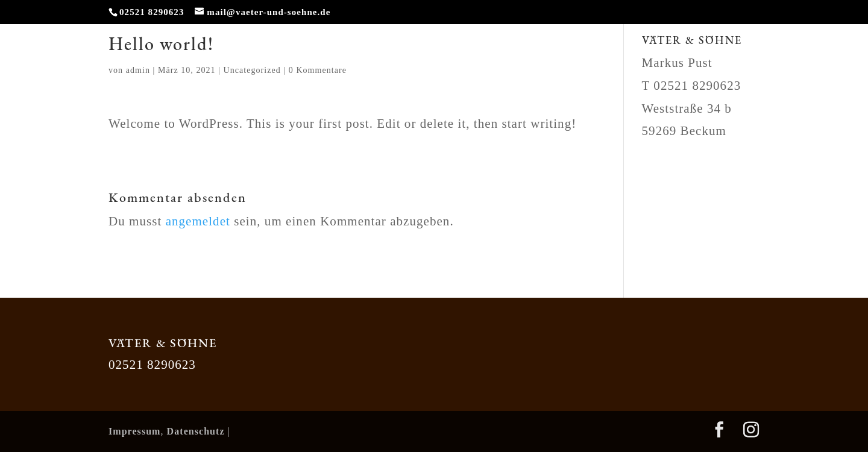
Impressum (135, 431)
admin (138, 70)
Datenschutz (196, 431)
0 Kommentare (318, 70)
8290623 (716, 86)
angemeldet (198, 221)
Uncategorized (252, 70)
